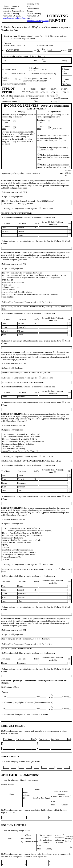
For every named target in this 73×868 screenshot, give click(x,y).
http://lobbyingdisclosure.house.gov (16, 18)
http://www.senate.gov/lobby (38, 21)
